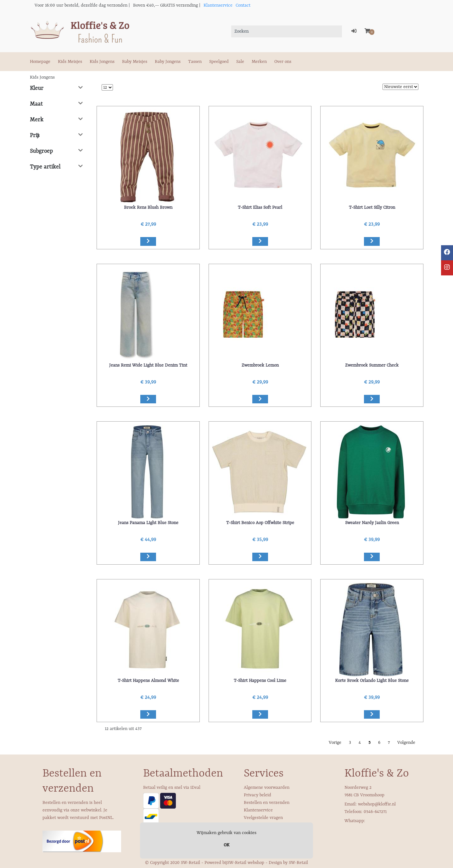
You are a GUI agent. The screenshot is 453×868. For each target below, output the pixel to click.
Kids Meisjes (70, 62)
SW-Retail (298, 863)
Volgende (406, 743)
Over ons (283, 62)
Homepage (40, 62)
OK (226, 845)
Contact (243, 5)
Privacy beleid (257, 795)
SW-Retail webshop (246, 863)
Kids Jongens (102, 62)
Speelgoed (219, 62)
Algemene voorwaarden (267, 788)
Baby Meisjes (135, 62)
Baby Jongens (168, 62)
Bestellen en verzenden (267, 803)
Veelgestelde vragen (263, 818)
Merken (259, 62)
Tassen (195, 62)
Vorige (335, 743)
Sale (240, 62)
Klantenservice (218, 5)
